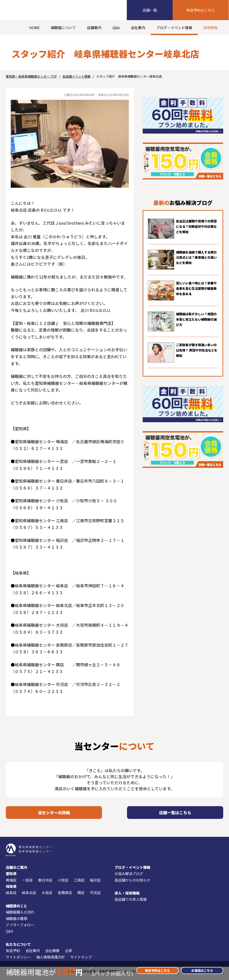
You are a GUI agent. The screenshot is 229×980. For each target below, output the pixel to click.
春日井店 (45, 884)
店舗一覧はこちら (175, 814)
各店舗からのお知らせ (132, 884)
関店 (81, 896)
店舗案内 (94, 28)
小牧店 (63, 884)
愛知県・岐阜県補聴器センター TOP (31, 76)
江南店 (79, 884)
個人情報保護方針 (51, 961)
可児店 (95, 896)
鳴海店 (11, 884)
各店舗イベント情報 (76, 76)
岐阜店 (11, 896)
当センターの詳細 (54, 814)
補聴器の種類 (17, 922)
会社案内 (138, 28)
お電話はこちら (202, 970)
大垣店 (47, 896)
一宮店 (27, 884)
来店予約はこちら (201, 10)
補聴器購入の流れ (20, 916)
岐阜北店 (29, 896)
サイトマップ (81, 961)
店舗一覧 (150, 10)
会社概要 (52, 954)
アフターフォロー (20, 929)
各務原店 (65, 896)
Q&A (116, 28)
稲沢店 (95, 884)
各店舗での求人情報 (131, 903)
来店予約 (13, 954)
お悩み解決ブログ (129, 877)
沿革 (68, 954)
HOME (34, 28)
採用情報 (210, 28)
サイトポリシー (18, 961)
